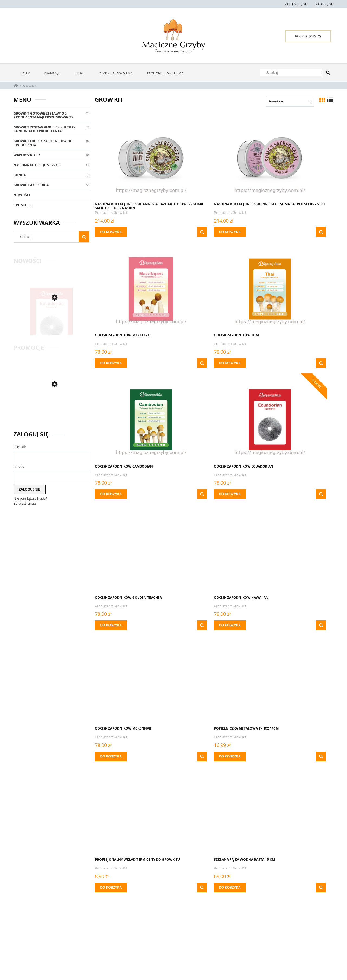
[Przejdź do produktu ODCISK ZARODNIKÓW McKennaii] (295, 420)
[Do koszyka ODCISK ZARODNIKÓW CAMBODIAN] (194, 363)
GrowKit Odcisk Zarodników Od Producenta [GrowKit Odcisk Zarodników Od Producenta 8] (43, 143)
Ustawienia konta (91, 949)
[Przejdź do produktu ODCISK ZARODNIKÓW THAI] (133, 288)
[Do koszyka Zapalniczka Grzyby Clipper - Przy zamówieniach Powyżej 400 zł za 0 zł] (112, 888)
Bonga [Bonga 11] (20, 175)
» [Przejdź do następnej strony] (248, 911)
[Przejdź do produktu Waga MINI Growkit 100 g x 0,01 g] (214, 682)
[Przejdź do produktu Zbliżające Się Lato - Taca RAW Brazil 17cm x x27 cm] (295, 813)
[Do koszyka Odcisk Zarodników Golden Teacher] (112, 494)
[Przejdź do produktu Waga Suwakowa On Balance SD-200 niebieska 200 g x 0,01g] (295, 682)
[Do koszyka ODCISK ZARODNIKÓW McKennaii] (275, 494)
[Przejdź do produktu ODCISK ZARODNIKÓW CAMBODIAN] (214, 288)
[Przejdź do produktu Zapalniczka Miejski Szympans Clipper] (214, 813)
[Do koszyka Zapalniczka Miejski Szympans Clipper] (194, 888)
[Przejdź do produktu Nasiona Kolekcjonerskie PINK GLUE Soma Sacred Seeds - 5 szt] (214, 157)
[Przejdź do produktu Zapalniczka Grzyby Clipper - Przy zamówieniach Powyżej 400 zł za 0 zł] (133, 813)
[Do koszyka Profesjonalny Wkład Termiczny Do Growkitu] (194, 625)
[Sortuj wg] (290, 101)
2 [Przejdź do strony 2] (200, 910)
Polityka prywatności (223, 949)
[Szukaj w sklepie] (293, 73)
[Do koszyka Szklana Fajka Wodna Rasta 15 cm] (275, 625)
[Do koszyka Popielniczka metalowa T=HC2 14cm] (112, 625)
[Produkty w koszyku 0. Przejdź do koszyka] (308, 36)
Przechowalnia (90, 956)
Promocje (23, 205)
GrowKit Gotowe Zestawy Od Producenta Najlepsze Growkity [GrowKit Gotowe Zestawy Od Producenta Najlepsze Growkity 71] (43, 115)
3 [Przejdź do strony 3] (210, 910)
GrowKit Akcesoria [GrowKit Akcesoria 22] (31, 185)
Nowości (22, 195)
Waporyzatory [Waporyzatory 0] (27, 155)
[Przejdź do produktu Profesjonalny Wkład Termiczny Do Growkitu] (214, 551)
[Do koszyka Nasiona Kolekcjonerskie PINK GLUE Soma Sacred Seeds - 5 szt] (194, 232)
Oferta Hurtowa (219, 943)
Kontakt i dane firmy (286, 943)
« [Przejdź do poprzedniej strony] (181, 911)
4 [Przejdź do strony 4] (219, 910)
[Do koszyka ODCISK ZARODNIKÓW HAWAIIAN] (194, 494)
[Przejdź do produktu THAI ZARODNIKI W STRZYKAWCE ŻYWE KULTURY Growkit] (133, 682)
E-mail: (20, 447)
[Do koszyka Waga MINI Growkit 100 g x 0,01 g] (194, 756)
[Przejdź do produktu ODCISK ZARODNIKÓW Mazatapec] (295, 157)
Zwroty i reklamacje (30, 943)
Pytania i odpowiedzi (30, 949)
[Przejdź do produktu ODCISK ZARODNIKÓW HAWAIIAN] (214, 420)
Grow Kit (122, 212)
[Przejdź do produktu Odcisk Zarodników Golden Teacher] (133, 420)
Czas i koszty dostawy (159, 955)
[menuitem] (25, 73)
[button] (165, 232)
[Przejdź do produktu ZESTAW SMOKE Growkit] (52, 407)
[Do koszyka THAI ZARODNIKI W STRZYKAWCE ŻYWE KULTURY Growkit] (112, 756)
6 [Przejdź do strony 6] (238, 910)
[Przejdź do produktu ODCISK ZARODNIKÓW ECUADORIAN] (52, 320)
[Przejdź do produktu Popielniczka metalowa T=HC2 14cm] (133, 551)
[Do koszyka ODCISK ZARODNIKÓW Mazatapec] (275, 232)
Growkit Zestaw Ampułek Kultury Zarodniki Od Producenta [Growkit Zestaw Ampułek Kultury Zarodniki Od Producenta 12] (44, 129)
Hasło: (19, 467)
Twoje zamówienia (92, 943)
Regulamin (22, 956)
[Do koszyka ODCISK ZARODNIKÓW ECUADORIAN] (275, 363)
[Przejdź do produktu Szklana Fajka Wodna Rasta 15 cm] (295, 551)
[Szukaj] (328, 73)
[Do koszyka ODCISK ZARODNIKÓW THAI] (112, 363)
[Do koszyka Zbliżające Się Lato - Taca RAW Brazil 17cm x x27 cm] (275, 888)
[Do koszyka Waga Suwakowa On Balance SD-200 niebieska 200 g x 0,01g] (275, 756)
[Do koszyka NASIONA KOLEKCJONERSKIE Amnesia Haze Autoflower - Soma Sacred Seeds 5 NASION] (112, 232)
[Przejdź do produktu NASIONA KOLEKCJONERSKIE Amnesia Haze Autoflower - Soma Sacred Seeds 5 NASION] (133, 157)
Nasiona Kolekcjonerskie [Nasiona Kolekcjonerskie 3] (37, 165)
